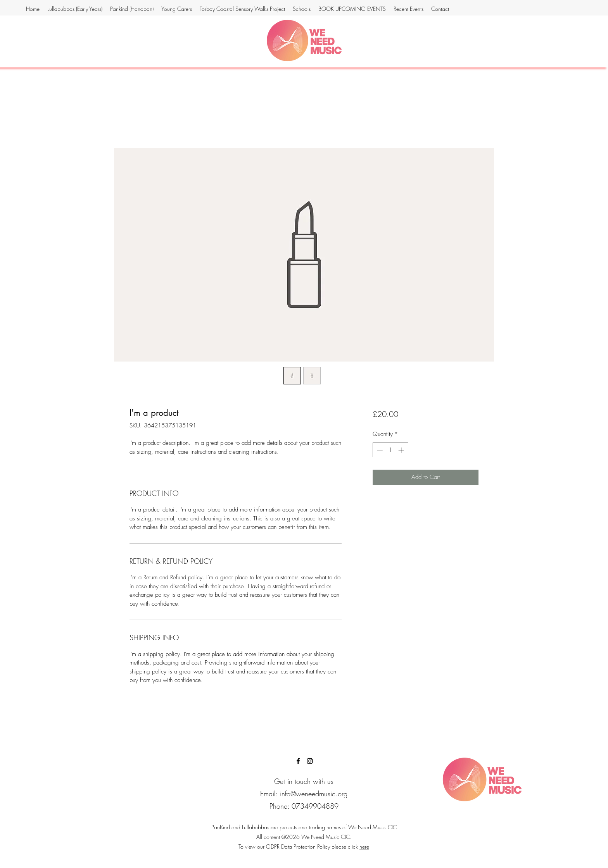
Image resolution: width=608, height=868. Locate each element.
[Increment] (402, 450)
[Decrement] (379, 450)
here (364, 846)
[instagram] (310, 761)
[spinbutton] (390, 450)
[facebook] (298, 761)
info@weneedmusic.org (314, 794)
